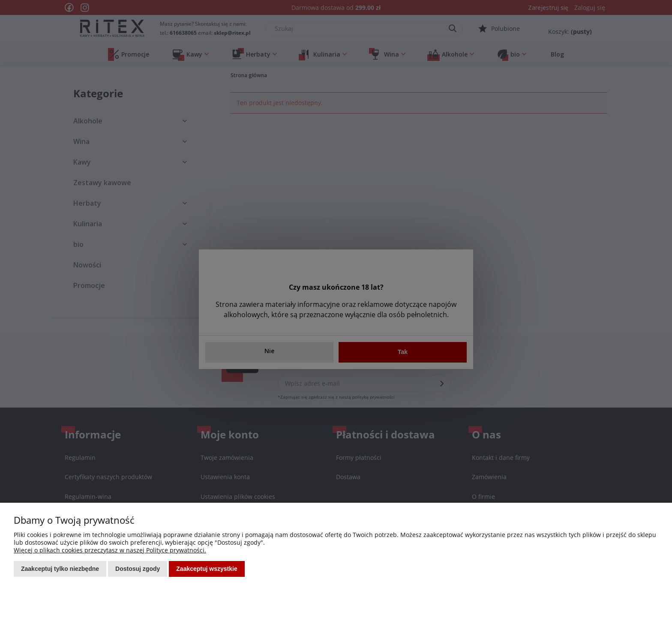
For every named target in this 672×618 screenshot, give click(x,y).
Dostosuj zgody (138, 569)
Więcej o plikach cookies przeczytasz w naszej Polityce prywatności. (110, 550)
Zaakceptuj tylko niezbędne (60, 569)
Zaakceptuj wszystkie (207, 569)
